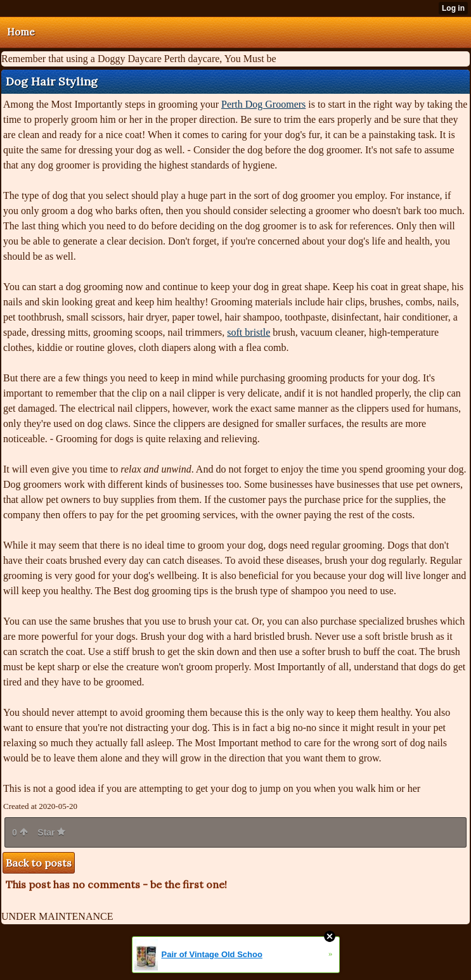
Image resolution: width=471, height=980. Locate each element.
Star (51, 832)
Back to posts (39, 863)
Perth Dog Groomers (263, 104)
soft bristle (248, 332)
